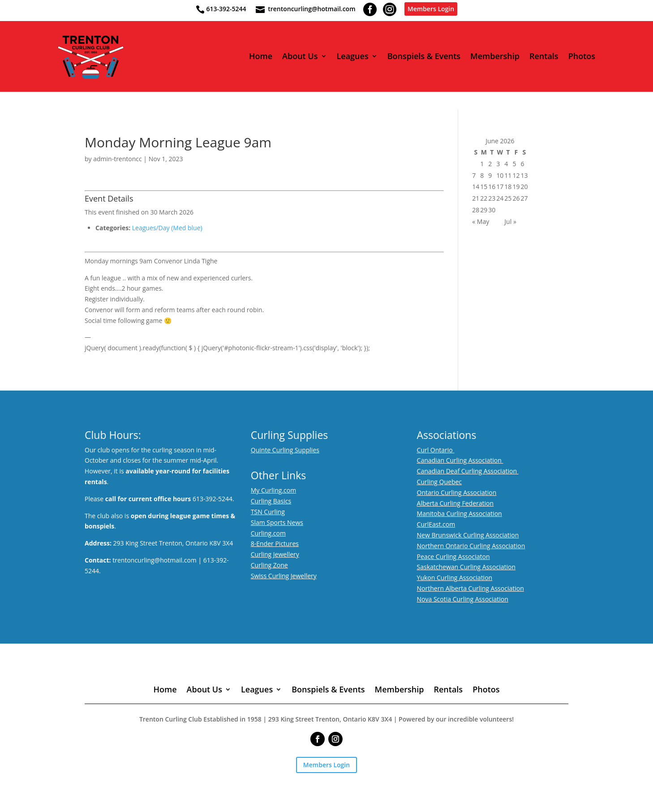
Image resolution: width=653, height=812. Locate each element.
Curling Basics (271, 501)
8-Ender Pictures (275, 543)
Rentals (544, 56)
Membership (495, 56)
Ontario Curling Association (457, 492)
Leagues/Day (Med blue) (167, 228)
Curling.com (268, 533)
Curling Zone (269, 565)
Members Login (431, 9)
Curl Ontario (436, 450)
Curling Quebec (440, 482)
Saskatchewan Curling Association (466, 567)
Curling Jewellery (275, 554)
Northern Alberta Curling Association (470, 588)
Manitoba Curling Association (460, 513)
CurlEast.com (436, 524)
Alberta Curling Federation (455, 503)
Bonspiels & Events (424, 56)
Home (261, 56)
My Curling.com (273, 490)
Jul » (510, 221)
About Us (300, 56)
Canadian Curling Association (460, 460)
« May (481, 221)
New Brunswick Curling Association (468, 535)
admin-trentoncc (118, 159)
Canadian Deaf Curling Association (468, 471)
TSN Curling (268, 512)
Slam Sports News (277, 522)
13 (524, 175)
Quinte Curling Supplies (285, 450)
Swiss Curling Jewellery (284, 576)
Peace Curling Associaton (453, 556)
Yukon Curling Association (455, 578)
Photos (582, 56)
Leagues (353, 56)
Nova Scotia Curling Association (463, 599)
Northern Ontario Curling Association (471, 546)
